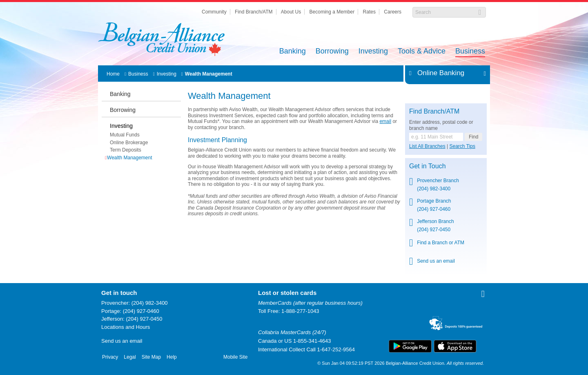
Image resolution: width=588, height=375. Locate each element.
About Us (291, 12)
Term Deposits (126, 150)
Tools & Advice (422, 52)
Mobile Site (235, 357)
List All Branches (427, 146)
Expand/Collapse (482, 73)
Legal (130, 357)
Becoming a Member (332, 12)
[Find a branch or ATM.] (436, 137)
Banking (293, 52)
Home (113, 74)
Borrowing (332, 52)
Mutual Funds (125, 135)
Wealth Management (209, 74)
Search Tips (462, 146)
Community (214, 12)
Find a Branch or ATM (441, 243)
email (385, 121)
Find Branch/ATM (254, 12)
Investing (373, 52)
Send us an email (436, 261)
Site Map (151, 357)
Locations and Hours (126, 327)
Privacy (110, 357)
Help (172, 357)
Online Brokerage (129, 143)
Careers (393, 12)
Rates (369, 12)
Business (470, 52)
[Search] (445, 12)
